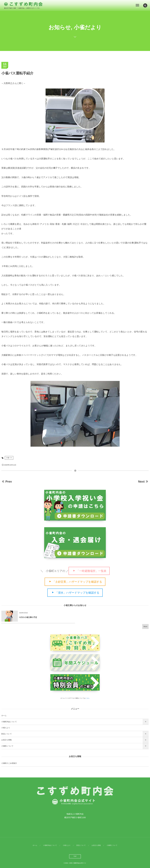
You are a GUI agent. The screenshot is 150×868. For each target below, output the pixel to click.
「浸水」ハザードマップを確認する (77, 593)
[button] (145, 5)
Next (143, 482)
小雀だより (6, 728)
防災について (7, 734)
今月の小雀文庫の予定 (28, 617)
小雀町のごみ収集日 (9, 763)
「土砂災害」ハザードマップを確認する (77, 582)
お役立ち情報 (7, 740)
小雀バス (9, 458)
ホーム (4, 716)
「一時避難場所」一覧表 (91, 571)
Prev (7, 482)
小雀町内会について (9, 722)
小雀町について (7, 746)
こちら (87, 698)
